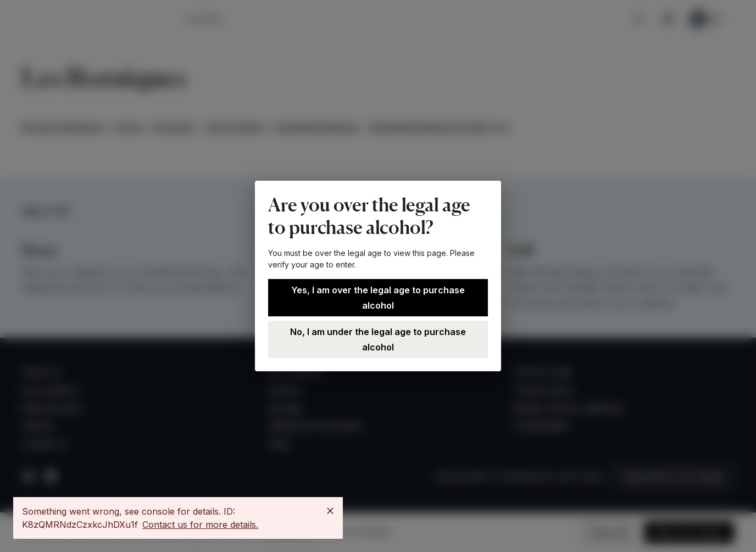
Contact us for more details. (200, 525)
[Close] (330, 511)
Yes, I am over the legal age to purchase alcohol (378, 298)
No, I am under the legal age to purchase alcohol (378, 339)
